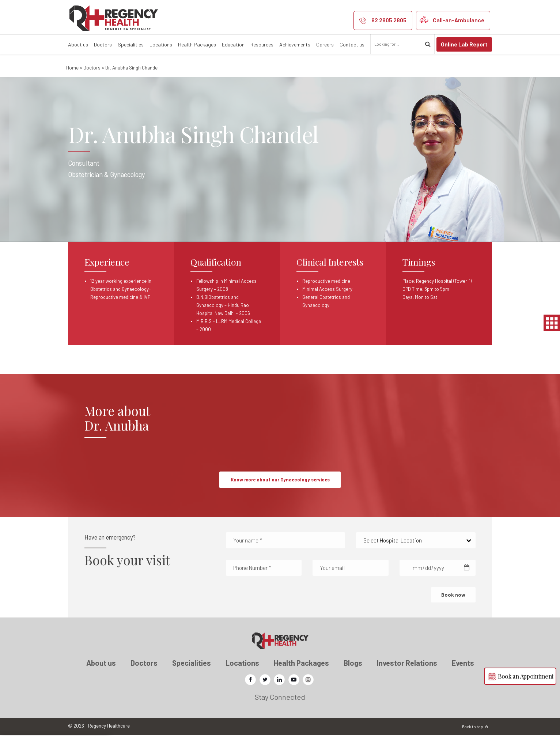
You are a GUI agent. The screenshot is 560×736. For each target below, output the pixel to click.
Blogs (353, 664)
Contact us (352, 44)
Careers (325, 44)
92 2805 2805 (389, 20)
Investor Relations (407, 664)
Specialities (131, 44)
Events (463, 664)
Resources (262, 44)
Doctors (103, 44)
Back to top (473, 727)
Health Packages (197, 44)
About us (78, 44)
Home (72, 68)
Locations (161, 44)
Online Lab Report (464, 44)
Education (233, 44)
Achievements (295, 44)
